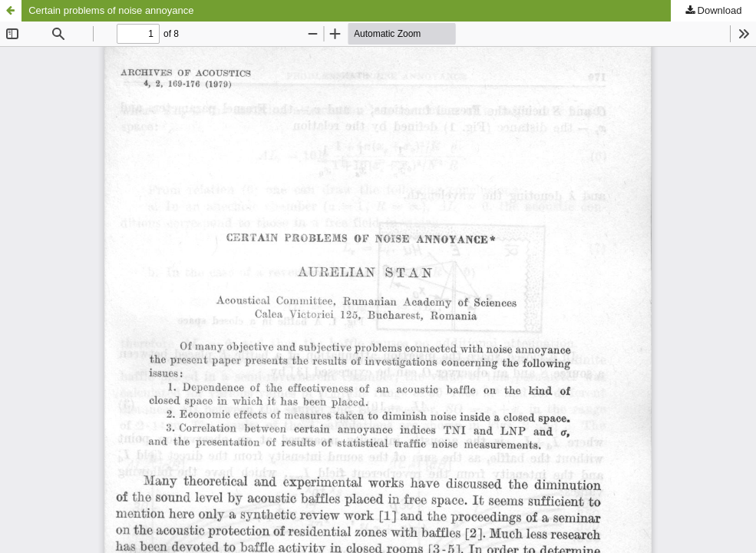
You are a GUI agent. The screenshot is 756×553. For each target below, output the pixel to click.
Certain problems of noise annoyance (111, 10)
